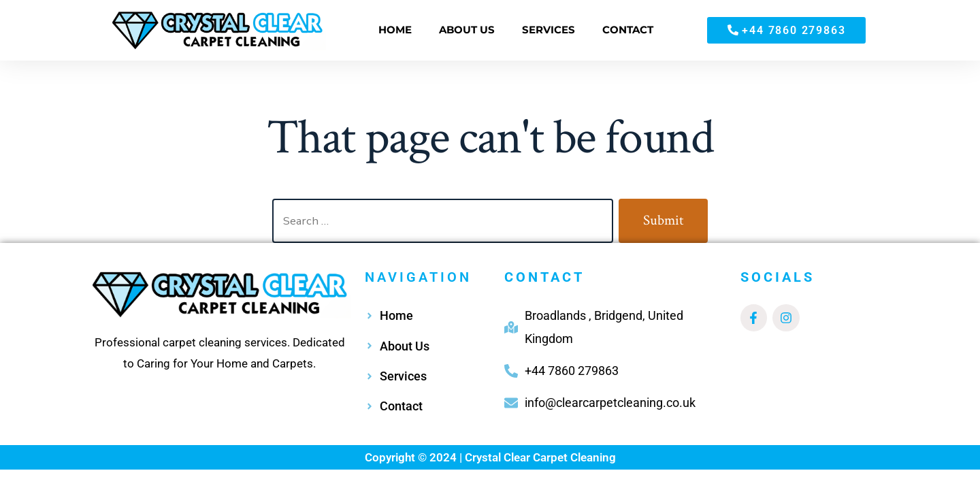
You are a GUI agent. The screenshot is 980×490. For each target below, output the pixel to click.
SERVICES (549, 30)
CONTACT (628, 30)
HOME (395, 30)
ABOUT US (467, 30)
